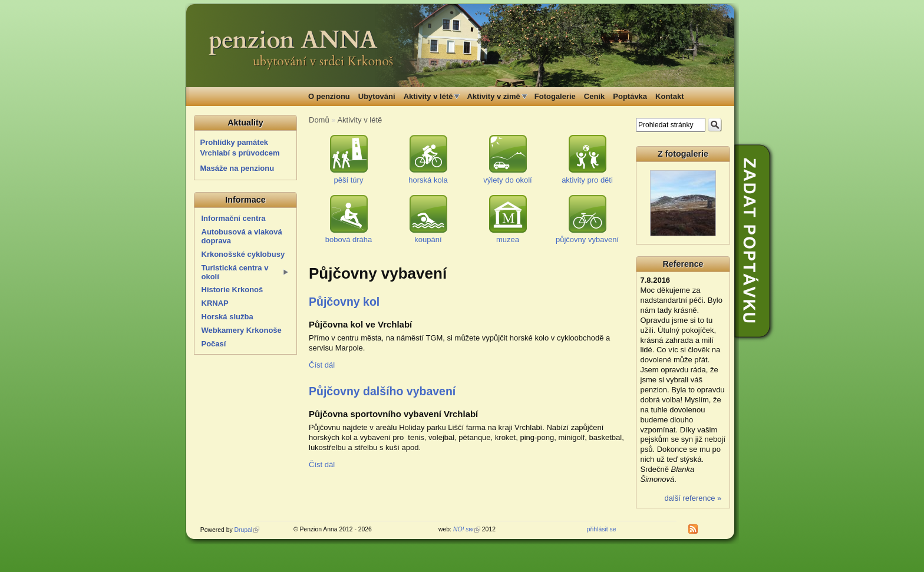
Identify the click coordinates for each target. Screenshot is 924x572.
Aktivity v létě (428, 96)
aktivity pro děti (587, 180)
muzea (508, 239)
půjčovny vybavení (587, 239)
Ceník (594, 96)
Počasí (214, 344)
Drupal (247, 530)
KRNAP (215, 303)
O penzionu (329, 96)
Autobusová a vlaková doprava (242, 236)
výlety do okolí (507, 180)
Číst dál (322, 365)
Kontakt (669, 96)
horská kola (428, 180)
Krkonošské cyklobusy (243, 254)
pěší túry (349, 180)
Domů (319, 120)
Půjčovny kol (344, 302)
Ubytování (377, 96)
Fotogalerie (555, 96)
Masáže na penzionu (237, 168)
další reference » (693, 498)
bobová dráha (349, 239)
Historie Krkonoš (232, 290)
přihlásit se (602, 529)
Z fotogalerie (683, 154)
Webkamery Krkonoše (242, 330)
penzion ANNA (293, 40)
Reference (683, 264)
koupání (428, 239)
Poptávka (630, 96)
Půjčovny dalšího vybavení (382, 391)
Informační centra (234, 218)
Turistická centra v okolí (235, 272)
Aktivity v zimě (493, 96)
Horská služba (227, 317)
